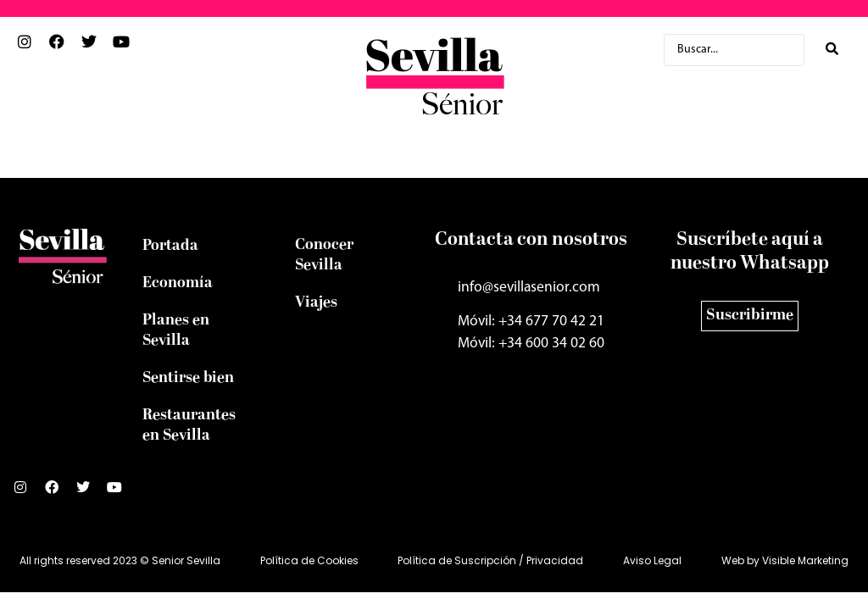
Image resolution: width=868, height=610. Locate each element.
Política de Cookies (309, 560)
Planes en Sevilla (176, 331)
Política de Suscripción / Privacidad (490, 560)
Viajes (316, 303)
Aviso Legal (652, 560)
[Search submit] (832, 50)
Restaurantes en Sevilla (189, 426)
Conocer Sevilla (324, 255)
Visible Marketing (805, 560)
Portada (170, 246)
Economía (178, 283)
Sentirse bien (188, 378)
